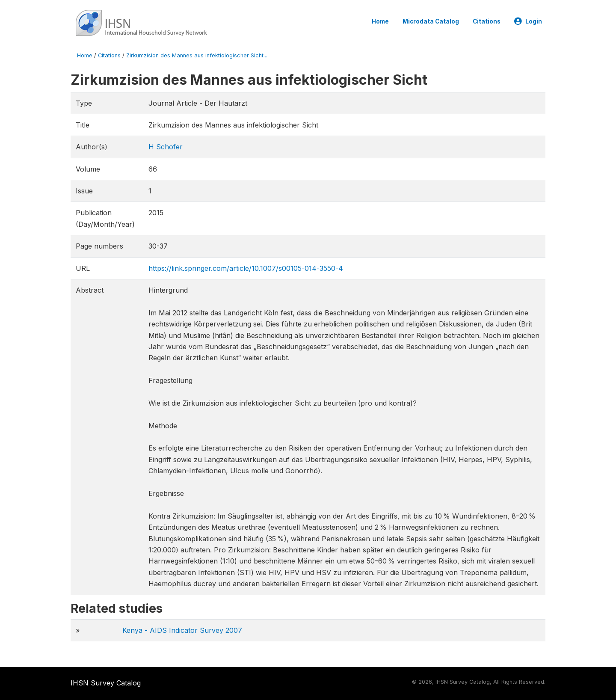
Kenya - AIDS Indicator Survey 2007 (182, 630)
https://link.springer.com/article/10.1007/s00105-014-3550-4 (246, 268)
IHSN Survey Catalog (106, 683)
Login (528, 21)
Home (380, 21)
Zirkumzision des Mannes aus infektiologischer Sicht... (197, 55)
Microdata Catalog (431, 21)
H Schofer (166, 147)
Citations (487, 21)
